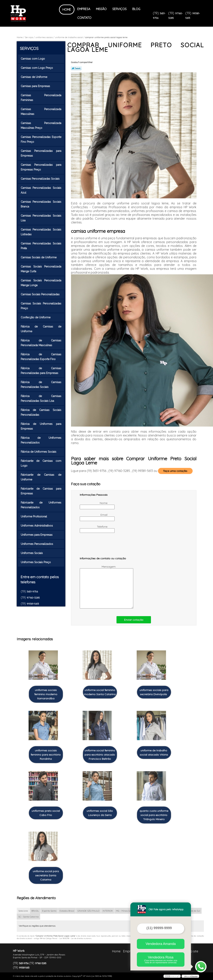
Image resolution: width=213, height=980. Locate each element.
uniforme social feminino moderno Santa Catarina (100, 692)
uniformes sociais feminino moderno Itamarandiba (46, 694)
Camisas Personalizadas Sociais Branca (41, 204)
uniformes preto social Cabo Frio (46, 813)
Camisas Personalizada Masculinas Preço (41, 125)
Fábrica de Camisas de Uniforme (41, 329)
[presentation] (104, 547)
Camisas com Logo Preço (37, 68)
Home (67, 10)
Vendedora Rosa (161, 960)
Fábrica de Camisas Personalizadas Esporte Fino (41, 357)
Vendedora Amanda (161, 944)
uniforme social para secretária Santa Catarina (46, 875)
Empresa (84, 9)
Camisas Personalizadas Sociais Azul (41, 190)
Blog (136, 9)
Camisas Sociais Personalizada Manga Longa (41, 283)
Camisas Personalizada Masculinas (41, 112)
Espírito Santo (49, 911)
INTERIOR (108, 911)
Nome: (94, 505)
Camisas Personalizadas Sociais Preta (41, 246)
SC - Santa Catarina (28, 917)
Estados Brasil (67, 911)
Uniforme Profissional (34, 516)
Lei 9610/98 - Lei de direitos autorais (75, 938)
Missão (101, 9)
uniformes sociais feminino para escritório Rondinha (46, 755)
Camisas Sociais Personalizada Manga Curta (41, 269)
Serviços (119, 9)
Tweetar (76, 68)
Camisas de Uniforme (34, 77)
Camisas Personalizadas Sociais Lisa (41, 218)
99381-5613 (33, 604)
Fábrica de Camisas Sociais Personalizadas (41, 412)
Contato (84, 18)
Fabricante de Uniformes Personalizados (41, 505)
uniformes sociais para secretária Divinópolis (154, 692)
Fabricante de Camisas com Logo (41, 463)
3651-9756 (32, 592)
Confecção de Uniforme (36, 317)
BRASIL (35, 911)
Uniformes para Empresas (37, 535)
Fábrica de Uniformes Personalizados (41, 440)
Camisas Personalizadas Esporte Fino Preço (41, 139)
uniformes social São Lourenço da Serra (100, 813)
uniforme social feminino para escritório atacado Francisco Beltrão (100, 755)
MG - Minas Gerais (125, 911)
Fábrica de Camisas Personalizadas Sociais (41, 385)
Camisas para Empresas (36, 86)
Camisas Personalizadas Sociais (41, 179)
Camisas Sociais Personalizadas (41, 294)
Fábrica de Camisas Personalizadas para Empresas (41, 371)
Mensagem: (98, 587)
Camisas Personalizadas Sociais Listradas (41, 232)
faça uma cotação (175, 471)
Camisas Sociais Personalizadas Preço (41, 306)
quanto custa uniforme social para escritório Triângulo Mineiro (154, 815)
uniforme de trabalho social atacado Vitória (154, 753)
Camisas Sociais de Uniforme (39, 257)
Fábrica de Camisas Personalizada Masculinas (41, 343)
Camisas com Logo (33, 59)
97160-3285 (33, 598)
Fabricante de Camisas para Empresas (41, 491)
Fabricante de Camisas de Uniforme (41, 477)
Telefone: (94, 529)
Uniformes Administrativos (37, 526)
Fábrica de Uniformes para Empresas (41, 426)
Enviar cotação (134, 620)
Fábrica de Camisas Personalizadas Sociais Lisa (41, 398)
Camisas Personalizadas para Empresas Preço (41, 167)
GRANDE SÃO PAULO (88, 911)
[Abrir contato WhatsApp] (201, 967)
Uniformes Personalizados (37, 544)
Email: (94, 517)
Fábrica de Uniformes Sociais (39, 452)
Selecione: (23, 911)
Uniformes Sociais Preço (36, 562)
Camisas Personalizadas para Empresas (41, 153)
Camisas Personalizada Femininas (41, 98)
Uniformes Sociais (32, 553)
